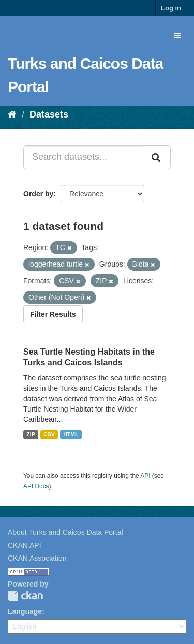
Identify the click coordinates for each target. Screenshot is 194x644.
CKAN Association (37, 558)
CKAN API (25, 545)
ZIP (31, 434)
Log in (171, 8)
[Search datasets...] (83, 157)
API (145, 476)
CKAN (25, 596)
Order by (38, 194)
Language (25, 611)
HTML (71, 434)
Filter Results (53, 314)
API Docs (36, 486)
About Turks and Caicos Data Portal (65, 532)
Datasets (49, 114)
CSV (49, 434)
